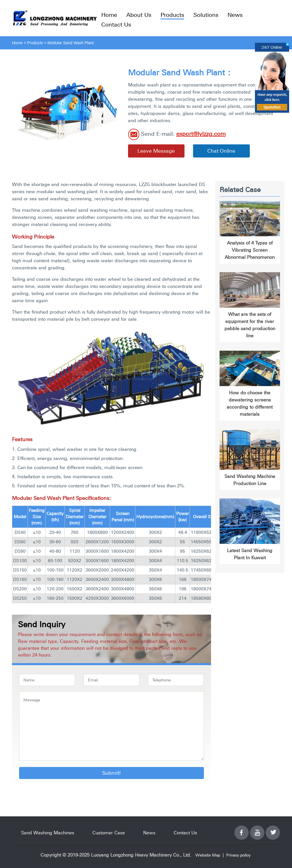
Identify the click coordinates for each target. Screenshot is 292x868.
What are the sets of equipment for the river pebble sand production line (250, 325)
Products (172, 15)
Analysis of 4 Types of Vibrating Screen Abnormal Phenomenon (250, 250)
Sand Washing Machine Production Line (250, 480)
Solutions (206, 15)
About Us (139, 15)
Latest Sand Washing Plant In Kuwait (250, 554)
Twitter (273, 829)
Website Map (208, 855)
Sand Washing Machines (48, 833)
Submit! (111, 773)
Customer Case (109, 833)
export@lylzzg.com (201, 134)
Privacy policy (238, 855)
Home (109, 15)
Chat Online (221, 151)
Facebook (242, 829)
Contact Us (116, 24)
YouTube (257, 829)
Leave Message (156, 151)
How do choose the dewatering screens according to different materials (250, 403)
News (235, 15)
